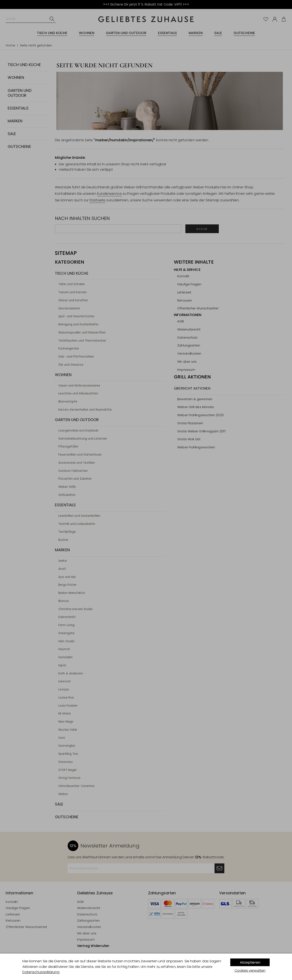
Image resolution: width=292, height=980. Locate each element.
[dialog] (146, 967)
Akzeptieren (250, 962)
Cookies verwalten (250, 971)
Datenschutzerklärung (41, 972)
